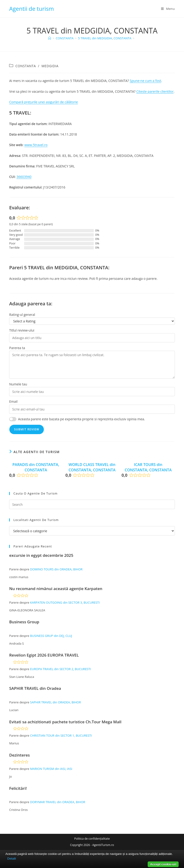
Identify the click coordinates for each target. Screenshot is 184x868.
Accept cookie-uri (163, 864)
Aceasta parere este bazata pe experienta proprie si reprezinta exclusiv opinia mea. (81, 419)
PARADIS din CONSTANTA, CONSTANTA (36, 467)
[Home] (50, 38)
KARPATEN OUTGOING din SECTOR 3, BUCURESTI (65, 602)
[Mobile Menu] (168, 9)
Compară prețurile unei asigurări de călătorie (43, 102)
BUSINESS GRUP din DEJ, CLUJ (51, 636)
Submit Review (27, 429)
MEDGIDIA (50, 66)
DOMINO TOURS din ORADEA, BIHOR (56, 569)
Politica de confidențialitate (92, 839)
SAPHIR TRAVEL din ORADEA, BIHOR (55, 702)
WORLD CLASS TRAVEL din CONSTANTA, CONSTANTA (92, 467)
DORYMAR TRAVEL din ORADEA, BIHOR (58, 802)
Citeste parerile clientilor (155, 91)
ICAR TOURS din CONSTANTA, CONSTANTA (148, 467)
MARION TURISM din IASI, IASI (51, 769)
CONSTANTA (26, 66)
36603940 (24, 177)
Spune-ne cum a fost (145, 81)
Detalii (12, 859)
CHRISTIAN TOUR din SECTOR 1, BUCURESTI (61, 735)
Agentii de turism (32, 9)
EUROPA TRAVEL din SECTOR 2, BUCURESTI (60, 669)
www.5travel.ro (36, 145)
